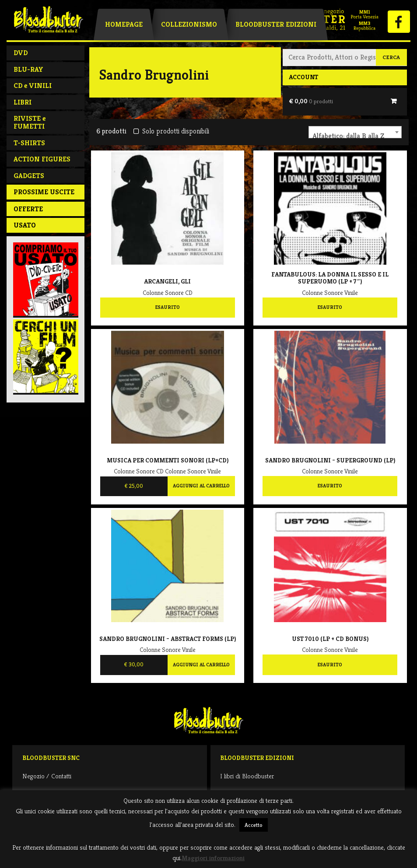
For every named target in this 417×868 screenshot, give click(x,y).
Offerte (28, 209)
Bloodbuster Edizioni (276, 24)
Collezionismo (189, 24)
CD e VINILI (33, 86)
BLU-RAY (28, 69)
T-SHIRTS (29, 143)
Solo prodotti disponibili (171, 131)
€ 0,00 (311, 101)
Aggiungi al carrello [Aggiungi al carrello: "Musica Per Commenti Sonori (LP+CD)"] (201, 486)
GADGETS (29, 176)
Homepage (124, 24)
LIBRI (23, 102)
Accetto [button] (254, 825)
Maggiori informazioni (213, 858)
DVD (21, 53)
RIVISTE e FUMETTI (30, 122)
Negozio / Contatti (47, 776)
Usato (25, 225)
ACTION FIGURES (42, 159)
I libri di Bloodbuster (247, 776)
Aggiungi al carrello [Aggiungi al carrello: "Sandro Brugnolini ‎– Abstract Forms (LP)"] (201, 665)
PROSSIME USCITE (44, 192)
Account (303, 77)
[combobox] (355, 132)
